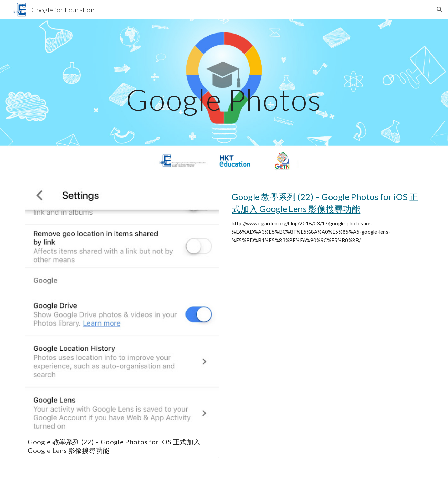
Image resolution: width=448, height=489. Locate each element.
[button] (440, 10)
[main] (224, 99)
